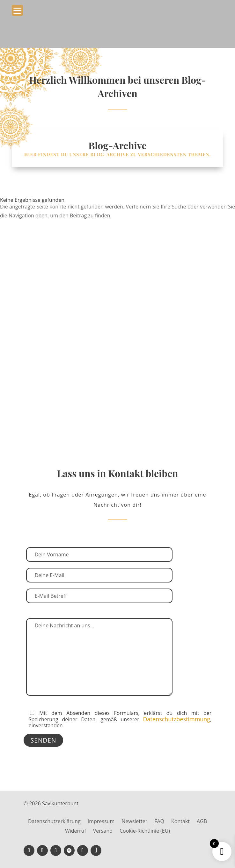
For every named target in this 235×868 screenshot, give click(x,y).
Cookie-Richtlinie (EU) (145, 831)
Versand (103, 831)
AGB (202, 822)
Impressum (101, 822)
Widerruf (76, 831)
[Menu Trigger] (17, 10)
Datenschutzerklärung (54, 822)
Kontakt (180, 822)
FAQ (159, 822)
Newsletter (134, 822)
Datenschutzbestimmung (177, 719)
